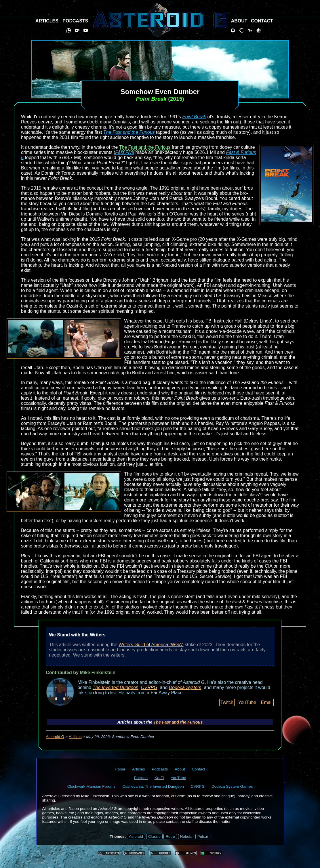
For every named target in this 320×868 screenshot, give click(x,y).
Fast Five (125, 152)
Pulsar (203, 836)
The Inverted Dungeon (116, 687)
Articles (75, 737)
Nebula (186, 836)
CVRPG (149, 687)
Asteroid (136, 836)
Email (267, 702)
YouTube (247, 702)
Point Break (194, 117)
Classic (154, 836)
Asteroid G (55, 737)
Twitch (227, 702)
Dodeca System (185, 687)
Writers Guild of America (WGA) (151, 645)
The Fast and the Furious (129, 132)
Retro (170, 836)
